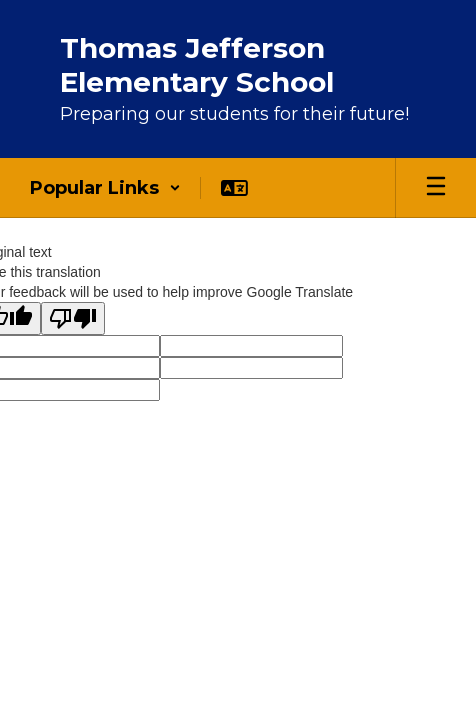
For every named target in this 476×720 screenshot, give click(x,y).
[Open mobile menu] (436, 188)
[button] (105, 188)
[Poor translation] (73, 318)
